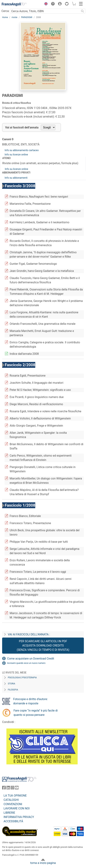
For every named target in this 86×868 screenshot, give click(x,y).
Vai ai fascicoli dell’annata (22, 127)
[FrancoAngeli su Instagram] (12, 788)
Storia (11, 684)
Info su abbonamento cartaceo (22, 150)
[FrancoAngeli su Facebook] (4, 788)
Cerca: (5, 11)
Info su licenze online (16, 155)
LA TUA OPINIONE (15, 796)
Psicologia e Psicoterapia (22, 678)
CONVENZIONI (13, 804)
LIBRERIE (9, 813)
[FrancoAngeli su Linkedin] (8, 788)
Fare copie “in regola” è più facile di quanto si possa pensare (36, 713)
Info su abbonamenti (16, 178)
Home (5, 17)
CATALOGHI (11, 800)
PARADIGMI (27, 17)
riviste (14, 17)
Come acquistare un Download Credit (31, 659)
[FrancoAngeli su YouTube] (17, 788)
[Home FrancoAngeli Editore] (14, 4)
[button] (45, 4)
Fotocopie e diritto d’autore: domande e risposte (30, 701)
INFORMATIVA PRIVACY (19, 817)
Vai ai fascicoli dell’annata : (29, 634)
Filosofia (13, 690)
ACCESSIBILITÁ (13, 821)
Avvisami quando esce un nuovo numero (26, 663)
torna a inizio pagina (43, 863)
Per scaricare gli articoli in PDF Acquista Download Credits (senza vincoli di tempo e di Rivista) (43, 646)
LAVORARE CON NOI (17, 808)
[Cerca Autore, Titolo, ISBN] (45, 11)
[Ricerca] (82, 11)
